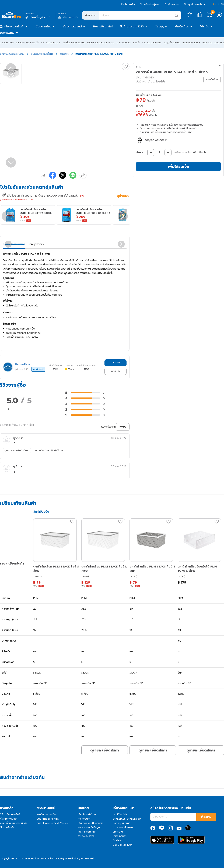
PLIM (139, 67)
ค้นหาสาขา (172, 4)
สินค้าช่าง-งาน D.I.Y (132, 27)
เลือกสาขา (69, 17)
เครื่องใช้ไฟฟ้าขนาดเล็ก (28, 43)
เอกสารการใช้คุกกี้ (87, 832)
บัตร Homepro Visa (48, 819)
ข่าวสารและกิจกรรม (123, 827)
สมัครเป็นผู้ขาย (150, 4)
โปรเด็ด (205, 27)
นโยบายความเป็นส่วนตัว (90, 823)
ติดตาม (206, 817)
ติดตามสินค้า (7, 827)
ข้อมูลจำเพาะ (37, 244)
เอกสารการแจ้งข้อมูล (89, 827)
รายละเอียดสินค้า (14, 244)
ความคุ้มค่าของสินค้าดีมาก (49, 451)
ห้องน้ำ (137, 43)
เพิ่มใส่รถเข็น (178, 166)
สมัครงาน (118, 832)
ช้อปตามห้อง (44, 27)
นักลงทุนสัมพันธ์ (121, 823)
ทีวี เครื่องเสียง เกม (51, 43)
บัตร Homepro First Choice (52, 823)
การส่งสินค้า (84, 819)
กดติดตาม (38, 369)
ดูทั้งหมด (123, 196)
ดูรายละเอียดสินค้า (105, 750)
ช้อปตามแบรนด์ (72, 27)
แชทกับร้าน (116, 371)
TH (215, 4)
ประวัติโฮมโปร (120, 814)
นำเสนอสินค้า (120, 836)
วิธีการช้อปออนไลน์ (10, 814)
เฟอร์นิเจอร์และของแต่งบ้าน (101, 43)
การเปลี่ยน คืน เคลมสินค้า (13, 823)
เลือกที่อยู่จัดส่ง (39, 17)
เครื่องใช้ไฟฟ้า (7, 43)
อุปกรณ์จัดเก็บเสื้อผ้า (42, 54)
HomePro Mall (103, 27)
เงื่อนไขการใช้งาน (87, 814)
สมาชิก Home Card (47, 814)
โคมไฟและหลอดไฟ (191, 43)
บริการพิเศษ (7, 33)
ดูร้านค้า (116, 363)
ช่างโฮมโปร (182, 27)
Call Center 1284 (123, 845)
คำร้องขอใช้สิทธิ (86, 836)
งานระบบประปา (124, 43)
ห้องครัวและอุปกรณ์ (152, 43)
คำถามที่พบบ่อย (8, 819)
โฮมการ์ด (128, 4)
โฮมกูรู (160, 27)
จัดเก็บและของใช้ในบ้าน (74, 43)
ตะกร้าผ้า (64, 54)
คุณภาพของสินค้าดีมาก (17, 451)
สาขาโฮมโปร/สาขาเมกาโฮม (127, 819)
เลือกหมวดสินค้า (14, 27)
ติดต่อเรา (118, 840)
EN (223, 4)
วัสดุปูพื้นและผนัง (172, 43)
